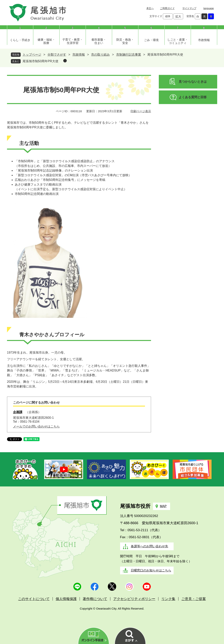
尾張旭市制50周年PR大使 (40, 61)
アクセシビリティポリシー (134, 599)
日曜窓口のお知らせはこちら (151, 570)
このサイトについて (34, 599)
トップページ (32, 55)
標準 (168, 16)
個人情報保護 (66, 599)
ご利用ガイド (167, 8)
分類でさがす (57, 55)
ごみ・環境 (151, 40)
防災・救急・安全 (125, 41)
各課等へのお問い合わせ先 (149, 546)
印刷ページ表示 (141, 111)
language (209, 8)
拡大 (178, 16)
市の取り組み (100, 55)
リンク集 (168, 599)
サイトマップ (189, 8)
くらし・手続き (20, 40)
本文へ (150, 8)
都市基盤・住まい (99, 41)
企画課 (18, 412)
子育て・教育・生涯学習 (72, 41)
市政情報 (204, 40)
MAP (163, 506)
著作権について (95, 599)
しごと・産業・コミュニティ (178, 41)
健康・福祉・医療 (46, 41)
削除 (65, 61)
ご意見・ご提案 (194, 599)
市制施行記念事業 (129, 55)
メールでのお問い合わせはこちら (36, 426)
